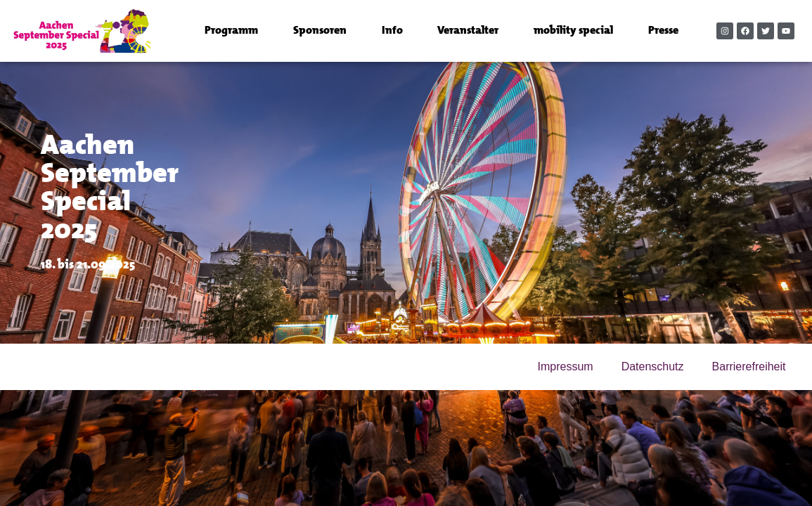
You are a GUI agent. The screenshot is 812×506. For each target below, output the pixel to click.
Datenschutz (653, 366)
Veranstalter (468, 31)
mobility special (573, 31)
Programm (231, 31)
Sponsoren (320, 31)
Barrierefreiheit (749, 366)
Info (392, 31)
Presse (663, 31)
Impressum (566, 366)
